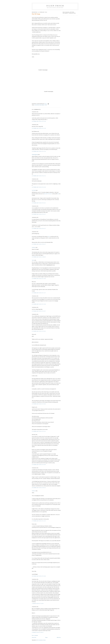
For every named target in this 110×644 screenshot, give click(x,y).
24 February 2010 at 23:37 (39, 214)
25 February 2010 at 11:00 (39, 279)
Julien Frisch (55, 6)
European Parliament (40, 105)
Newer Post (34, 637)
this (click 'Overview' (48, 194)
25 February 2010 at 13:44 (39, 304)
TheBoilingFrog (35, 154)
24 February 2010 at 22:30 (39, 187)
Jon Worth (34, 190)
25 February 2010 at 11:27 (39, 293)
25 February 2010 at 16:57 (39, 311)
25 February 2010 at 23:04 (39, 465)
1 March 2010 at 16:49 (38, 603)
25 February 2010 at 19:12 (39, 431)
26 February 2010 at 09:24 (39, 488)
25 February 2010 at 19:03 (39, 404)
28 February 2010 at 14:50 (39, 576)
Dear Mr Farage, (36, 14)
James (33, 260)
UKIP (46, 105)
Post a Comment (35, 635)
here (58, 194)
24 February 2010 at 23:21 (39, 203)
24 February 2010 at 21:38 (39, 121)
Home (46, 637)
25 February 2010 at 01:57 (39, 228)
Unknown (34, 247)
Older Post (59, 637)
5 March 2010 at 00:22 (38, 632)
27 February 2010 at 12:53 (39, 521)
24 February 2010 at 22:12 (39, 176)
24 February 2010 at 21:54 (39, 151)
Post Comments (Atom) (41, 640)
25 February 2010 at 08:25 (39, 257)
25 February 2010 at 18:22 (39, 331)
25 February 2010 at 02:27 (39, 244)
